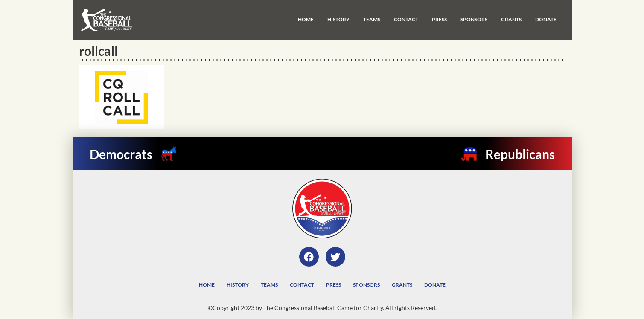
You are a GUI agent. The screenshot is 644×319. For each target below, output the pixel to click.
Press (439, 19)
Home (306, 19)
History (338, 19)
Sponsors (474, 19)
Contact (406, 19)
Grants (511, 19)
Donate (546, 19)
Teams (372, 19)
